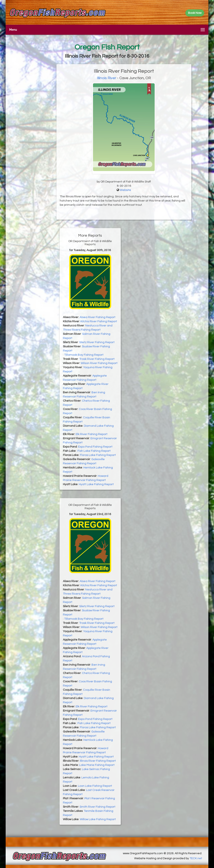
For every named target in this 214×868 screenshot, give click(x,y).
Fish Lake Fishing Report (94, 451)
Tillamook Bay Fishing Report (84, 355)
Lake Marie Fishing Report (97, 765)
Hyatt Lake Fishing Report (96, 484)
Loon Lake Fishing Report (95, 786)
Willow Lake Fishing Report (98, 819)
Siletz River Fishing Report (97, 342)
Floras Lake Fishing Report (98, 455)
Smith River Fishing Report (97, 807)
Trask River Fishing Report (97, 359)
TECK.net (196, 858)
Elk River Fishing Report (92, 434)
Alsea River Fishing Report (97, 317)
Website (125, 190)
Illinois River (107, 78)
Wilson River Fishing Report (99, 363)
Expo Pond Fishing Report (95, 447)
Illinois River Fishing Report (98, 761)
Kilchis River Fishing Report (99, 321)
